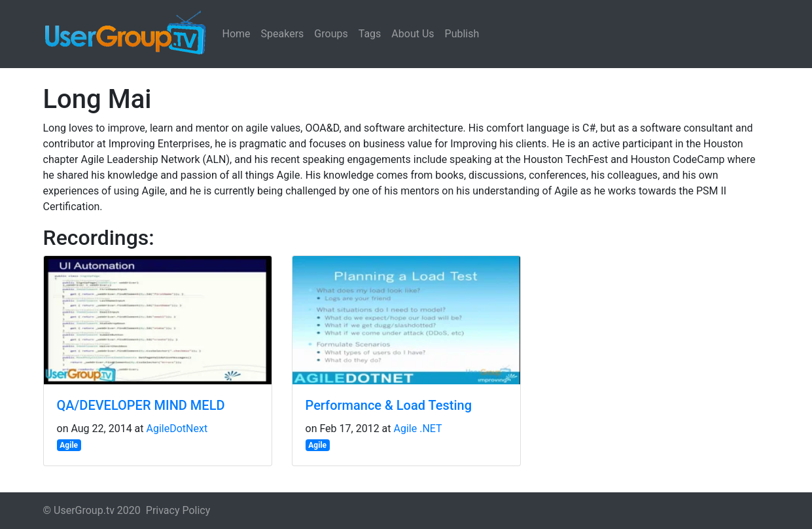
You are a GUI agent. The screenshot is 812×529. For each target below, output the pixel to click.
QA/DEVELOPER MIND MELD (141, 405)
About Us (413, 34)
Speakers (283, 34)
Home (237, 34)
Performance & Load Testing (389, 405)
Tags (370, 34)
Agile (69, 445)
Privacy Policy (178, 510)
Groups (331, 34)
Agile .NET (418, 429)
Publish (462, 34)
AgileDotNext (177, 429)
